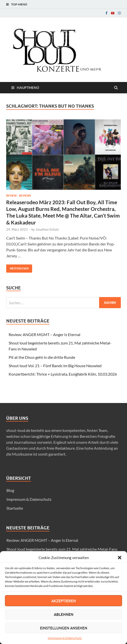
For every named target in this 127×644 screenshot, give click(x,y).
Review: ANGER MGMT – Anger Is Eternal (44, 334)
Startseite (15, 508)
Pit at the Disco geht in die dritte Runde (42, 357)
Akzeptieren (64, 601)
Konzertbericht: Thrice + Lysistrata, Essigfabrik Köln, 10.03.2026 (63, 374)
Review (11, 196)
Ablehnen (64, 614)
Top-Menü (19, 4)
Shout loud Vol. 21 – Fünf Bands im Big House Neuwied (55, 366)
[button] (120, 558)
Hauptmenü (28, 88)
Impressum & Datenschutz (65, 638)
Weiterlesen (17, 267)
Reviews (25, 196)
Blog (10, 490)
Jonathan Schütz (47, 229)
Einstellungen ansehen (64, 628)
